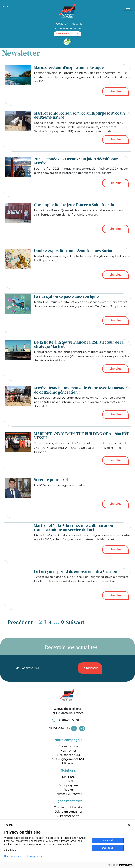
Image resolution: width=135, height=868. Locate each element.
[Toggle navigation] (128, 7)
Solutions (68, 771)
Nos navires (68, 751)
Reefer (68, 790)
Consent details (13, 856)
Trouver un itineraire (67, 24)
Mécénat (68, 763)
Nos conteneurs (68, 755)
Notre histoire (68, 746)
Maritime (68, 777)
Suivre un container (68, 28)
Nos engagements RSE (68, 759)
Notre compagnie (68, 740)
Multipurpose (68, 785)
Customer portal (68, 816)
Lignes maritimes (68, 801)
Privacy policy (35, 856)
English (10, 825)
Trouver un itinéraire (68, 807)
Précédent (20, 622)
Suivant (75, 622)
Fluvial (68, 781)
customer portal (67, 33)
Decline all (108, 848)
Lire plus (115, 91)
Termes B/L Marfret (68, 794)
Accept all (108, 840)
